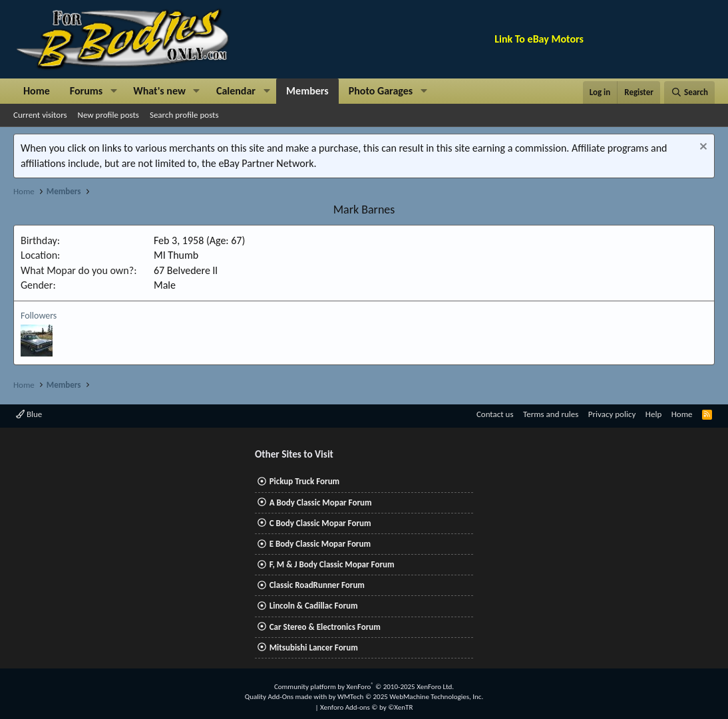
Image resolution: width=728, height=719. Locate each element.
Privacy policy (612, 414)
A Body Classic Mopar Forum (321, 503)
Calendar (236, 91)
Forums (86, 91)
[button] (113, 91)
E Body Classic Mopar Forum (320, 544)
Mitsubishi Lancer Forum (314, 647)
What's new (159, 91)
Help (653, 414)
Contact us (495, 414)
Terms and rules (551, 414)
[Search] (689, 92)
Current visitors (40, 115)
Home (37, 91)
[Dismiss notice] (702, 148)
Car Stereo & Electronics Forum (325, 627)
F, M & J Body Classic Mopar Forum (332, 564)
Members (307, 91)
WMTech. (410, 697)
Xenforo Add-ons (366, 707)
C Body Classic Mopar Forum (320, 523)
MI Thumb (176, 255)
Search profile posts (184, 115)
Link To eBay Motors (539, 39)
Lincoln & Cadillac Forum (314, 606)
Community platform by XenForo (364, 687)
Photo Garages (381, 91)
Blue (29, 414)
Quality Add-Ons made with (287, 697)
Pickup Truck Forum (304, 481)
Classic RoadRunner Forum (317, 585)
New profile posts (108, 115)
